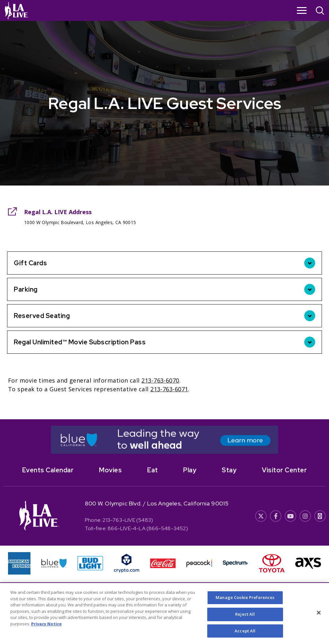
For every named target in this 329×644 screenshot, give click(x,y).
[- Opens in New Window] (164, 440)
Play (190, 470)
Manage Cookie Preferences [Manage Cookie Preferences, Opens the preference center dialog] (245, 602)
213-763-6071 (169, 389)
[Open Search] (320, 11)
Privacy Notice (46, 628)
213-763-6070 (160, 380)
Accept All (245, 635)
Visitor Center (284, 470)
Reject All (245, 619)
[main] (164, 210)
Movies (110, 470)
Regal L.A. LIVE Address (58, 212)
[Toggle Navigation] (302, 10)
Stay (229, 470)
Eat (153, 470)
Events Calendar (48, 470)
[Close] (319, 617)
